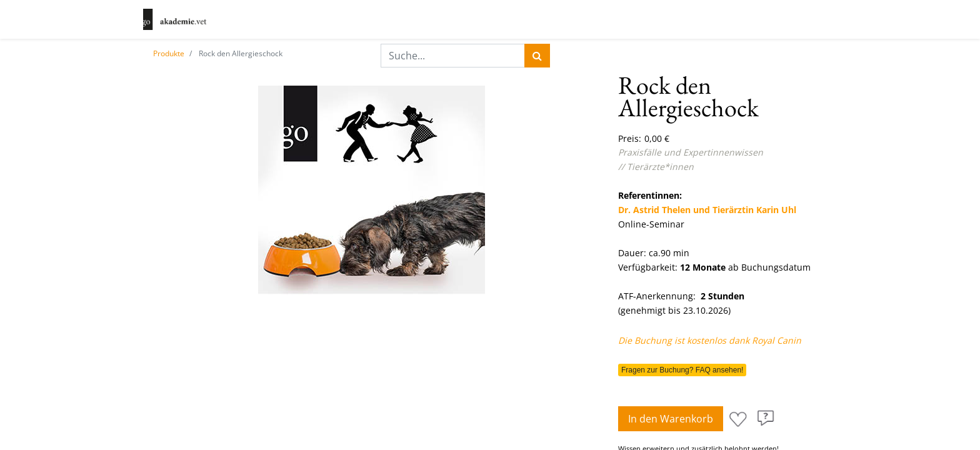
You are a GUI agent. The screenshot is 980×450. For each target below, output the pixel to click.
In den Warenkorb (671, 419)
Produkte (169, 53)
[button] (738, 419)
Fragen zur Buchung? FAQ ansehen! (682, 370)
